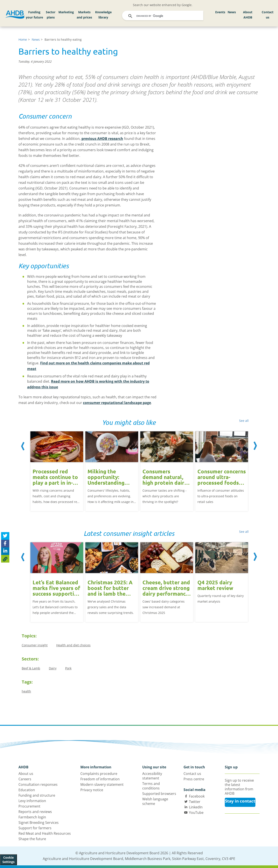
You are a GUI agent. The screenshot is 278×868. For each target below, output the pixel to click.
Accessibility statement (152, 776)
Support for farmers (35, 828)
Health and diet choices (73, 645)
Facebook (197, 796)
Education (27, 790)
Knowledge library (103, 15)
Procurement (29, 806)
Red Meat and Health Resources (45, 833)
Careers (25, 779)
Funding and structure (37, 795)
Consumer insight (35, 645)
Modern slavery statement (102, 784)
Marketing (66, 12)
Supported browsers (159, 794)
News (232, 12)
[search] (163, 16)
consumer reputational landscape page (117, 403)
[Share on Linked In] (5, 551)
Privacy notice (92, 790)
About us (26, 774)
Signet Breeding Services (39, 823)
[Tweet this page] (5, 536)
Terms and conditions (151, 786)
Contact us (268, 15)
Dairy (53, 668)
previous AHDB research (102, 139)
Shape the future (32, 839)
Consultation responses (38, 784)
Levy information (32, 801)
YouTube (196, 813)
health (26, 691)
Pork (68, 668)
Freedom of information (100, 779)
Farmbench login (32, 817)
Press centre (194, 779)
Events (220, 12)
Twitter (195, 802)
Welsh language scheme (155, 801)
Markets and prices (84, 15)
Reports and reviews (35, 812)
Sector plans (51, 15)
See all (244, 421)
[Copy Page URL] (5, 559)
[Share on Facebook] (5, 544)
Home (23, 39)
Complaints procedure (99, 774)
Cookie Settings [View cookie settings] (8, 860)
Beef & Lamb (31, 668)
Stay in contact (240, 801)
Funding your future (34, 15)
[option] (57, 468)
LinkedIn (196, 807)
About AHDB (248, 15)
